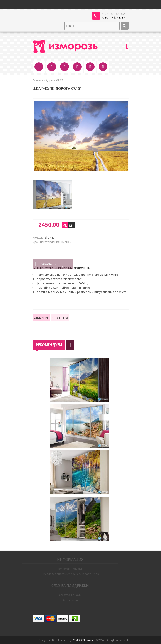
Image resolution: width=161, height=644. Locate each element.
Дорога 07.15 (54, 80)
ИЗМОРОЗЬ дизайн (84, 640)
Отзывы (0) (60, 318)
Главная (38, 80)
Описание (41, 318)
